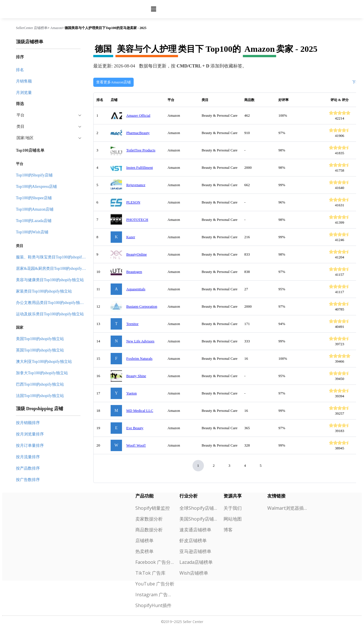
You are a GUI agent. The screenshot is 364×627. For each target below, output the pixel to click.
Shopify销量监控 (153, 508)
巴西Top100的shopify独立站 (40, 384)
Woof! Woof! (136, 445)
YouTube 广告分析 (155, 584)
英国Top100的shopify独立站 (40, 350)
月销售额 (24, 81)
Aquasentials (136, 289)
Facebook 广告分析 (155, 562)
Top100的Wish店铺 (32, 232)
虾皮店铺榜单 (193, 540)
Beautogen (134, 272)
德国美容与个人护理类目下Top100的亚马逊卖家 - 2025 (106, 28)
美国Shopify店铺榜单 (199, 519)
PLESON (133, 202)
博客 (228, 530)
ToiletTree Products (141, 150)
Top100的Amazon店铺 (35, 209)
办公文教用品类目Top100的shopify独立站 (52, 303)
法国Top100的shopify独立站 (40, 396)
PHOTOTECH (137, 220)
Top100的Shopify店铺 (34, 175)
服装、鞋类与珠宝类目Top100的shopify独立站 (56, 257)
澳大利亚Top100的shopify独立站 (44, 362)
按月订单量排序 (30, 446)
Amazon (56, 28)
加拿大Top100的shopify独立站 (42, 373)
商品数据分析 (149, 530)
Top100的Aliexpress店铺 (36, 187)
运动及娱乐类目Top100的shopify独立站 (50, 314)
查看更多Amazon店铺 (113, 82)
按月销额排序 (28, 423)
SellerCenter (24, 28)
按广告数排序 (28, 480)
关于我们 (233, 508)
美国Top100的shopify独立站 (40, 339)
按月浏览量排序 (30, 434)
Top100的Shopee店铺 (34, 198)
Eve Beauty (135, 428)
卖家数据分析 (149, 519)
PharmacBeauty (138, 133)
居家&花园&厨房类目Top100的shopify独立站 (55, 269)
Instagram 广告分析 (155, 595)
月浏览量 (24, 93)
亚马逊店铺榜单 (195, 551)
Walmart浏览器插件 (287, 508)
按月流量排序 (28, 457)
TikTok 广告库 (150, 573)
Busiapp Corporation (142, 306)
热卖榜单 (144, 551)
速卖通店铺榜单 (195, 530)
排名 (20, 70)
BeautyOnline (136, 254)
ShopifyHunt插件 (153, 605)
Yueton (132, 393)
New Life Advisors (140, 341)
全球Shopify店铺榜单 (199, 508)
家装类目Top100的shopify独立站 (44, 291)
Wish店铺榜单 (194, 573)
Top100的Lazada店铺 (34, 221)
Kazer (131, 237)
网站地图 (233, 519)
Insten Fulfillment (140, 167)
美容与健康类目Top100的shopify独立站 (50, 280)
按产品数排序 (28, 468)
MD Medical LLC (140, 411)
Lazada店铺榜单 (196, 562)
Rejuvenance (136, 185)
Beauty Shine (136, 376)
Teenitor (132, 324)
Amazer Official (138, 115)
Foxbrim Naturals (139, 358)
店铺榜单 (41, 28)
